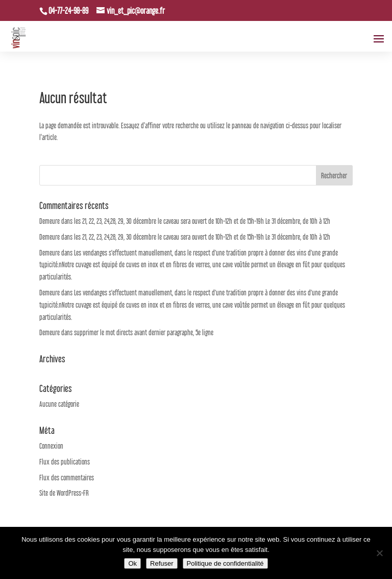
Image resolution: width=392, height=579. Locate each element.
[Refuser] (379, 553)
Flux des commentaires (67, 478)
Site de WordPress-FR (64, 493)
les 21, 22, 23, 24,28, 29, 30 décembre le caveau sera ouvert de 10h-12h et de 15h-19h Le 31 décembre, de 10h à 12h (202, 221)
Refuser (162, 563)
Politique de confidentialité (225, 563)
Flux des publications (65, 462)
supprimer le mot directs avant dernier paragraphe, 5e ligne (144, 332)
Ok (132, 563)
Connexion (51, 446)
